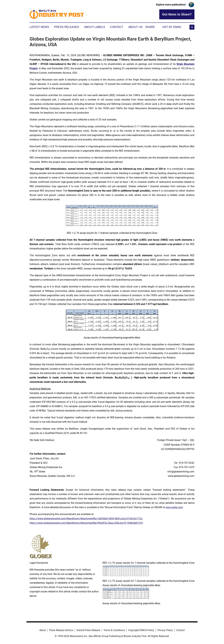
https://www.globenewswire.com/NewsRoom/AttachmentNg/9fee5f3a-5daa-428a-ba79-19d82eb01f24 (86, 523)
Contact (117, 27)
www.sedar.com (174, 507)
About (43, 630)
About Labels (94, 27)
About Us (135, 27)
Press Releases (66, 27)
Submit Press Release (88, 630)
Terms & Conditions (114, 630)
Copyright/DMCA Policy (141, 630)
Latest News (39, 27)
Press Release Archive (61, 630)
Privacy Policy (165, 630)
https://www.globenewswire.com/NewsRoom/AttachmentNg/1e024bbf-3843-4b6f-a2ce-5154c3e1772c (86, 519)
